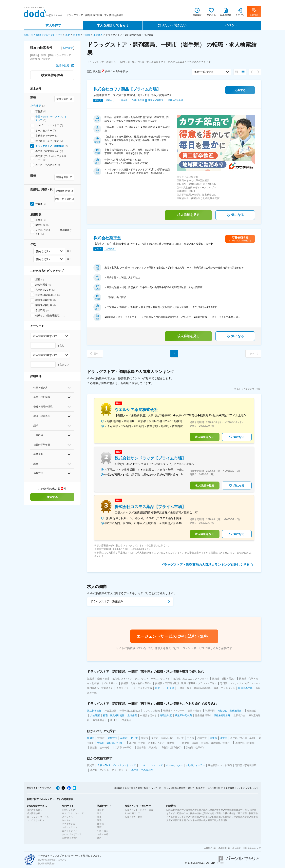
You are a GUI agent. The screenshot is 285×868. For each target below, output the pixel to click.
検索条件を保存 (52, 75)
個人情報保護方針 (47, 863)
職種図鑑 (212, 820)
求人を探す (53, 25)
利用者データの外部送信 (208, 788)
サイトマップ (243, 788)
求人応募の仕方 (180, 813)
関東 (99, 817)
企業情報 (223, 820)
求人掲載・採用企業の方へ (245, 848)
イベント (232, 25)
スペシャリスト (70, 827)
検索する (52, 497)
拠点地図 (222, 848)
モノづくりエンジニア (73, 813)
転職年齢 (227, 817)
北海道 (100, 810)
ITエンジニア (68, 810)
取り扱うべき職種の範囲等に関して (177, 788)
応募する (240, 90)
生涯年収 (205, 817)
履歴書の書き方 (193, 810)
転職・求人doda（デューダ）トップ (43, 35)
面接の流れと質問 (199, 813)
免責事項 (230, 788)
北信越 (100, 824)
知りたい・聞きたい (172, 25)
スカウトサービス (36, 820)
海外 (99, 838)
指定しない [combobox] (43, 251)
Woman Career (69, 838)
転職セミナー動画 (133, 817)
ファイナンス (68, 824)
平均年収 (195, 817)
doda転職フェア (133, 813)
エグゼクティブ (70, 831)
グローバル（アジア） (73, 834)
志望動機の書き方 (234, 810)
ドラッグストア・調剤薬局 (50, 146)
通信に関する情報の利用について (141, 788)
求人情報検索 (33, 813)
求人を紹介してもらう (113, 25)
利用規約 (118, 788)
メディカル (67, 817)
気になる (235, 215)
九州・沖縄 (103, 834)
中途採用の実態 (241, 817)
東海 (99, 820)
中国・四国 (103, 831)
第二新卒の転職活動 (248, 813)
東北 (68, 35)
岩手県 (77, 35)
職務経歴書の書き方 (213, 810)
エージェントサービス (38, 817)
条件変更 (68, 48)
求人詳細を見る (188, 215)
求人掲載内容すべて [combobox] (45, 336)
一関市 (87, 35)
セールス (66, 820)
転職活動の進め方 (175, 810)
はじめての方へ (35, 810)
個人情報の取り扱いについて (52, 860)
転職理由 (216, 817)
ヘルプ (255, 788)
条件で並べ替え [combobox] (204, 72)
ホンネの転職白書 (197, 820)
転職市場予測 (179, 820)
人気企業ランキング (178, 817)
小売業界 (98, 35)
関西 (99, 827)
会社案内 (208, 848)
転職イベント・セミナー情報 (139, 810)
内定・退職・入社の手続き (223, 813)
